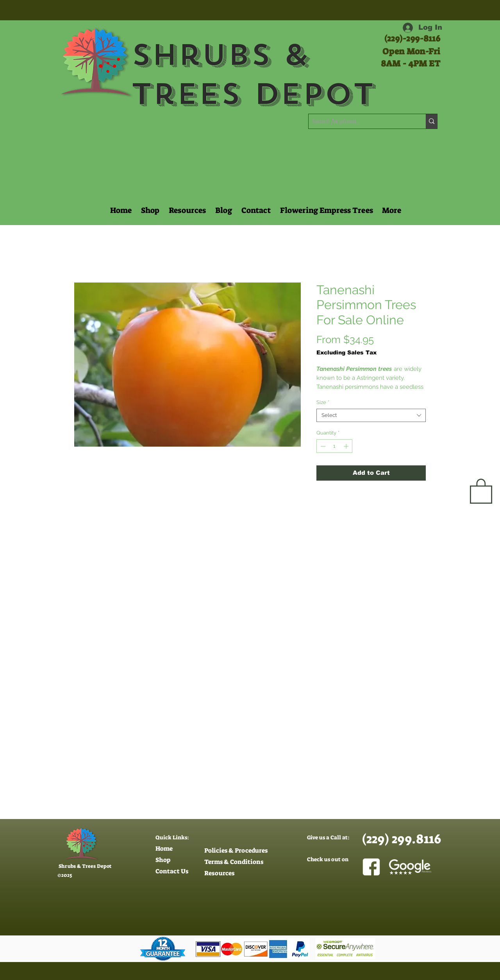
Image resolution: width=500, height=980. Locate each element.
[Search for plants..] (360, 122)
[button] (187, 210)
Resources (219, 873)
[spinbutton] (335, 446)
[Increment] (347, 446)
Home (164, 849)
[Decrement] (322, 446)
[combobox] (371, 415)
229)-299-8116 (414, 38)
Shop (163, 860)
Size (323, 402)
